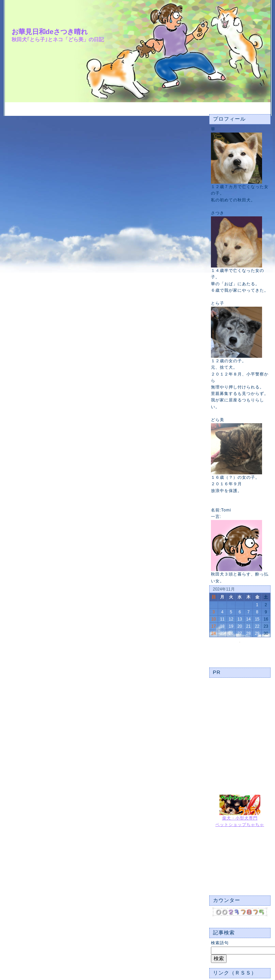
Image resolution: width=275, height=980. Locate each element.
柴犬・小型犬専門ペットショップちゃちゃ (240, 819)
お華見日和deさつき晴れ (50, 32)
